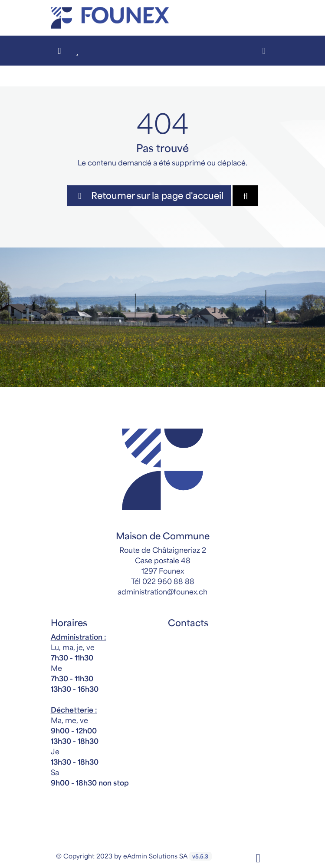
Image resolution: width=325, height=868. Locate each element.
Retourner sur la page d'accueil (149, 195)
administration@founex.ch (162, 591)
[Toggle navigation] (264, 51)
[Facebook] (258, 857)
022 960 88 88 (168, 581)
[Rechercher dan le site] (245, 195)
